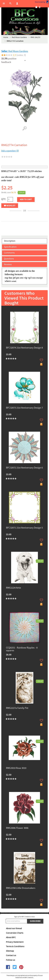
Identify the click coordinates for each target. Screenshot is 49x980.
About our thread (14, 928)
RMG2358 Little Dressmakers (21, 888)
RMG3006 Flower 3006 (17, 828)
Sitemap (10, 951)
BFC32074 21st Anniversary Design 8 (24, 348)
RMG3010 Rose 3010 (16, 768)
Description (10, 241)
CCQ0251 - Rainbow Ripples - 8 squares (22, 649)
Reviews (8, 264)
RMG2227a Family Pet (17, 708)
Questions (9, 259)
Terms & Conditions (15, 946)
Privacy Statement (15, 942)
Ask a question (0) (10, 151)
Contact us (11, 955)
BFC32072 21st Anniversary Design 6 (24, 468)
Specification (10, 247)
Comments (9, 253)
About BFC (11, 937)
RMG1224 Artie (13, 588)
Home (6, 37)
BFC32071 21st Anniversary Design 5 (24, 528)
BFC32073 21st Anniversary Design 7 (24, 408)
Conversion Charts (15, 933)
